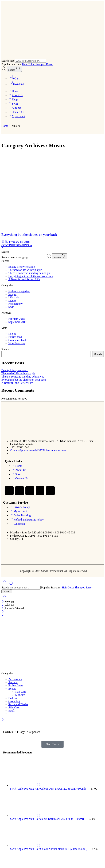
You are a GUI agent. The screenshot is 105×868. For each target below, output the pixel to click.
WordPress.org (17, 343)
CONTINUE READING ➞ (17, 245)
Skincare (20, 695)
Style (11, 307)
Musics (12, 301)
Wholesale (18, 524)
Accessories (15, 679)
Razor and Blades (18, 704)
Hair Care (21, 692)
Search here (8, 61)
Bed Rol (13, 698)
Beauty (12, 689)
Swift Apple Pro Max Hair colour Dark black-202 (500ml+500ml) (47, 819)
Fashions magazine (19, 291)
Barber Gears (16, 685)
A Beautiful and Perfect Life (24, 279)
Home (13, 91)
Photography (15, 304)
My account (17, 116)
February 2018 (17, 319)
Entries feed (15, 337)
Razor (49, 64)
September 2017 (17, 322)
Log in (12, 334)
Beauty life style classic (22, 267)
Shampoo (40, 64)
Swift (13, 104)
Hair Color (28, 64)
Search (14, 69)
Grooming (14, 701)
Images (12, 294)
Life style (14, 297)
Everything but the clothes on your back (29, 235)
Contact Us (16, 112)
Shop (13, 99)
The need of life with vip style (25, 270)
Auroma (15, 108)
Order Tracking (20, 515)
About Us (15, 95)
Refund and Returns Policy (27, 520)
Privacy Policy (20, 507)
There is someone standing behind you (30, 273)
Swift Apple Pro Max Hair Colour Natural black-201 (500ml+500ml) (49, 849)
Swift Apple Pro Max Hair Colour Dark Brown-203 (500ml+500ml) (48, 789)
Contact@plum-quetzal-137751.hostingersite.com (38, 450)
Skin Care (14, 707)
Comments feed (17, 340)
